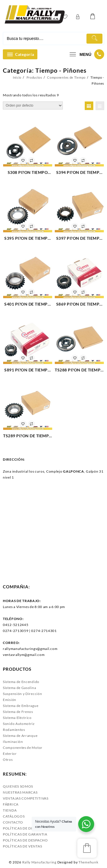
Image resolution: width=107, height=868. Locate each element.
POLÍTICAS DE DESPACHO (25, 840)
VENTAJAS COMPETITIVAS (26, 798)
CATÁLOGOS (14, 816)
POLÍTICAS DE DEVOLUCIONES (30, 828)
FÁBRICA (11, 804)
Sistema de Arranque (20, 736)
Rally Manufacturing (39, 862)
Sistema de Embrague (21, 706)
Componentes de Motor (23, 748)
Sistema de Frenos (18, 712)
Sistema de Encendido (21, 682)
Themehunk (88, 862)
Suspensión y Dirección (22, 694)
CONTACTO (13, 822)
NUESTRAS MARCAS (20, 792)
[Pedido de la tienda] (33, 105)
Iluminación (13, 742)
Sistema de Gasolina (19, 688)
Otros (8, 760)
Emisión (10, 700)
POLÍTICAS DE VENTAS (22, 846)
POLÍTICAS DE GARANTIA (25, 834)
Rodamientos (14, 730)
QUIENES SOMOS (18, 786)
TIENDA (10, 810)
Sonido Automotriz (19, 724)
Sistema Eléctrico (17, 718)
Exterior (10, 754)
